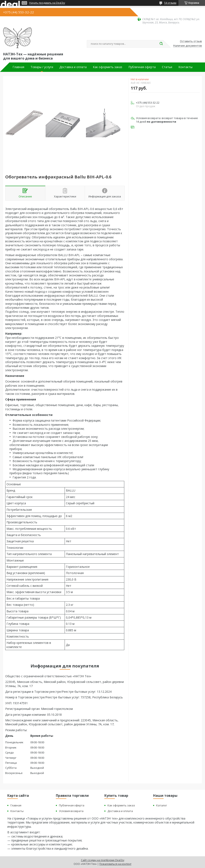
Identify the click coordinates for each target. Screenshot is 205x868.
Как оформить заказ (108, 67)
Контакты (185, 67)
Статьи (167, 67)
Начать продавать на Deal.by (47, 3)
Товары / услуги (42, 67)
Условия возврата (71, 811)
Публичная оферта (142, 67)
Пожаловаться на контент (115, 864)
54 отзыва (170, 3)
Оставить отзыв (191, 41)
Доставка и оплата (73, 67)
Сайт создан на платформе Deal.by (103, 860)
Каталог (162, 805)
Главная (18, 67)
